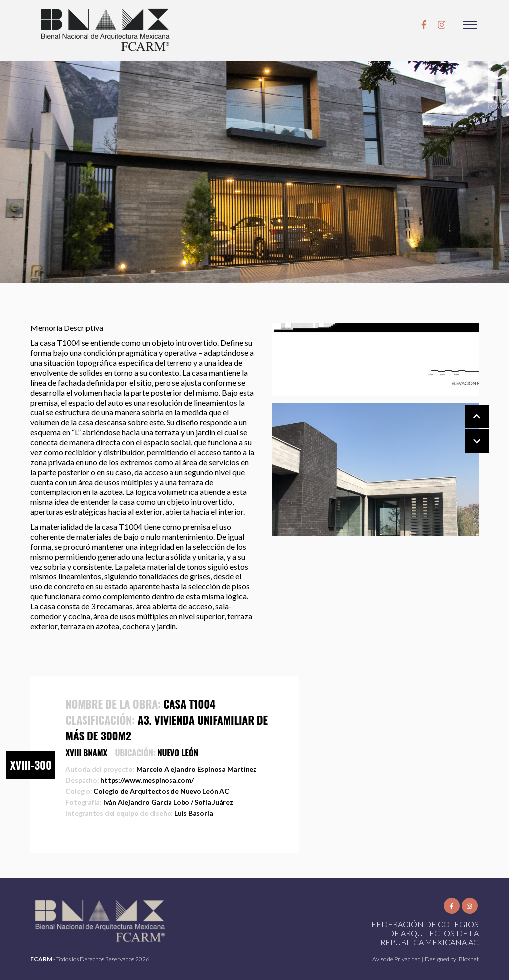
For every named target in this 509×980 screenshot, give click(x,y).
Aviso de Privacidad (397, 959)
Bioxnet (469, 959)
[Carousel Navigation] (467, 429)
